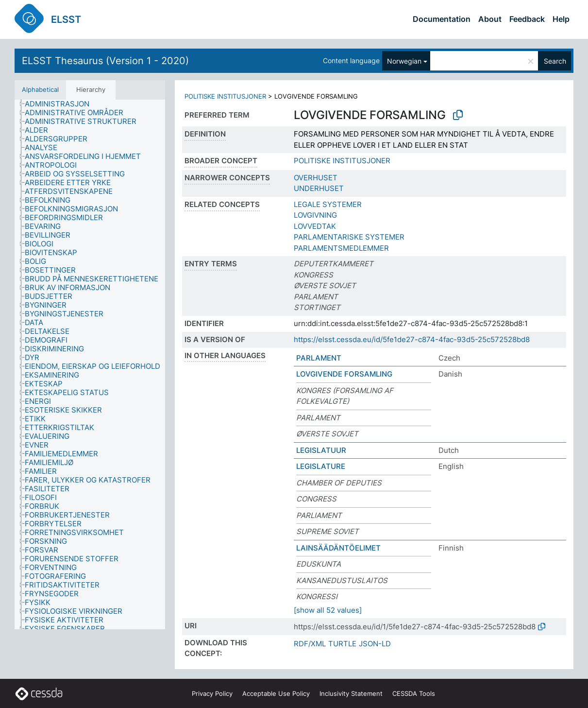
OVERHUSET (316, 178)
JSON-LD (375, 644)
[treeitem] (61, 104)
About (490, 19)
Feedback (527, 19)
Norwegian (404, 61)
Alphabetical (40, 89)
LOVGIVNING (315, 215)
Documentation (442, 19)
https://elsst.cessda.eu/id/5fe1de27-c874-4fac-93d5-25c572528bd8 (412, 339)
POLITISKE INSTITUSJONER (225, 96)
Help (561, 19)
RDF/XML (310, 644)
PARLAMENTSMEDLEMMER (341, 248)
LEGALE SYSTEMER (328, 204)
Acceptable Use (276, 693)
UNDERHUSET (319, 188)
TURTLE (342, 644)
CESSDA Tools (414, 693)
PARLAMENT (319, 358)
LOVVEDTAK (315, 226)
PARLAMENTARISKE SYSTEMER (349, 237)
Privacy (212, 693)
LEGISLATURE (321, 466)
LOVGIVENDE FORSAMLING (344, 374)
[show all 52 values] (328, 610)
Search (555, 61)
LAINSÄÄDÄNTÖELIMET (338, 548)
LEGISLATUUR (321, 450)
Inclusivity (351, 693)
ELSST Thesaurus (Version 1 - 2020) (105, 61)
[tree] (90, 365)
